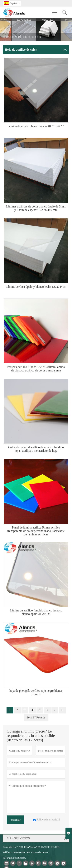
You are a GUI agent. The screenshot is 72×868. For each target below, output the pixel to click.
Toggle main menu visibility (55, 11)
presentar (15, 820)
